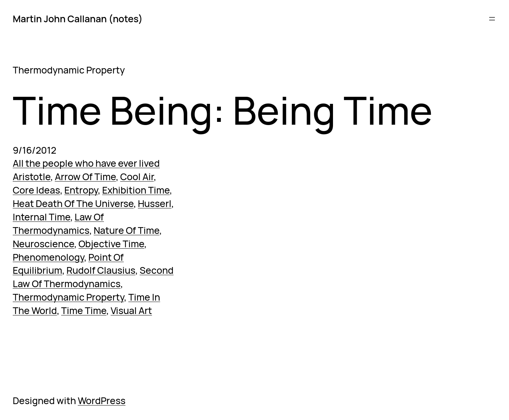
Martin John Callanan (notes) (78, 19)
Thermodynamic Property (68, 297)
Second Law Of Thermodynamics (93, 277)
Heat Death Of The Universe (73, 203)
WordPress (102, 401)
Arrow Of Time (85, 177)
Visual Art (131, 310)
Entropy (81, 190)
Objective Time (111, 244)
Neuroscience (43, 244)
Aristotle (32, 177)
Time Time (84, 310)
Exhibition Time (136, 190)
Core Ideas (36, 190)
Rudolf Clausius (101, 270)
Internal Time (42, 217)
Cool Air (137, 177)
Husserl (155, 203)
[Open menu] (492, 19)
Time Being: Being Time (223, 110)
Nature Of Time (127, 230)
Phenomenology (48, 257)
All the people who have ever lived (86, 163)
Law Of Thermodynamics (58, 224)
